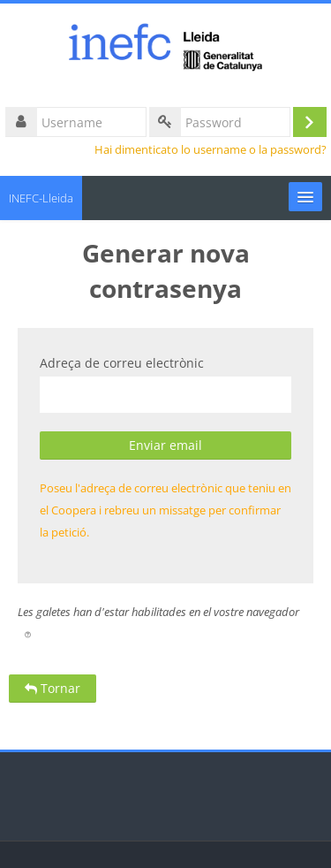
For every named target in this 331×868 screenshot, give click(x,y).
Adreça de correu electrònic (122, 363)
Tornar (53, 688)
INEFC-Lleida (41, 198)
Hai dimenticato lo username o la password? (211, 150)
